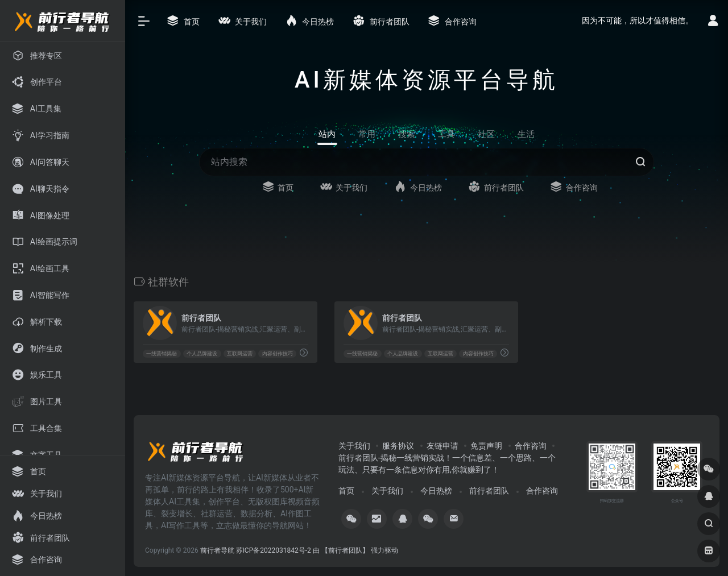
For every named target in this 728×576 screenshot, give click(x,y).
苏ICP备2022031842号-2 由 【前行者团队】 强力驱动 (317, 550)
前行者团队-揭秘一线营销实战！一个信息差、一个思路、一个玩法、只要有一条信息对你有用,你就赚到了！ (447, 464)
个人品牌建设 (202, 354)
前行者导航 (217, 550)
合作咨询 (531, 446)
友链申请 (442, 446)
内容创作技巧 (278, 354)
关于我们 (354, 446)
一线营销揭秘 (162, 354)
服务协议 (398, 446)
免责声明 (486, 446)
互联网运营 (240, 354)
